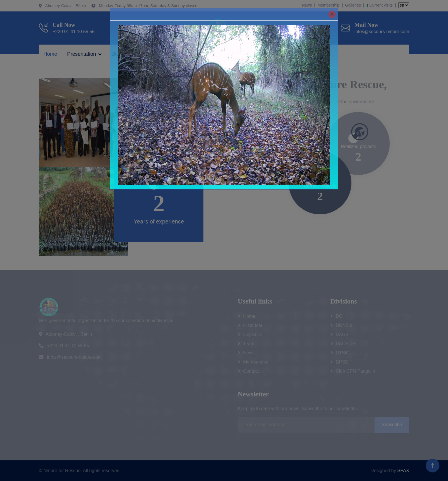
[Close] (332, 14)
